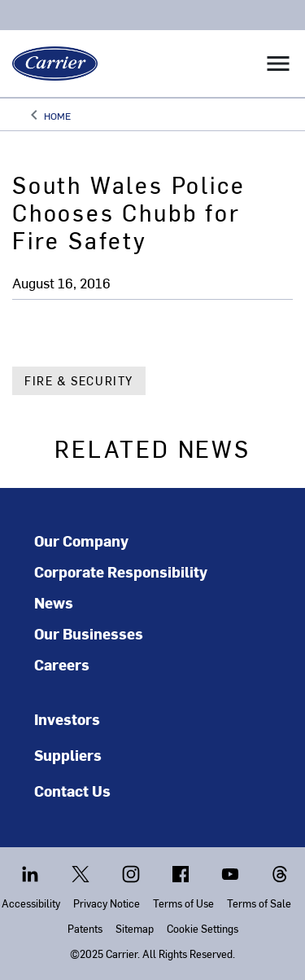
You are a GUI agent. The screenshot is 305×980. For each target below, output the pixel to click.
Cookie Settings (203, 928)
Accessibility (31, 903)
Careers (62, 665)
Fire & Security (79, 381)
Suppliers (68, 755)
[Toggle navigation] (278, 64)
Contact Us (72, 791)
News (54, 603)
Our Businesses (89, 634)
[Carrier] (49, 64)
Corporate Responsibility (121, 572)
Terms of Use (183, 903)
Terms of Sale (259, 903)
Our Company (81, 541)
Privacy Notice (107, 903)
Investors (67, 719)
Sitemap (135, 928)
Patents (85, 928)
